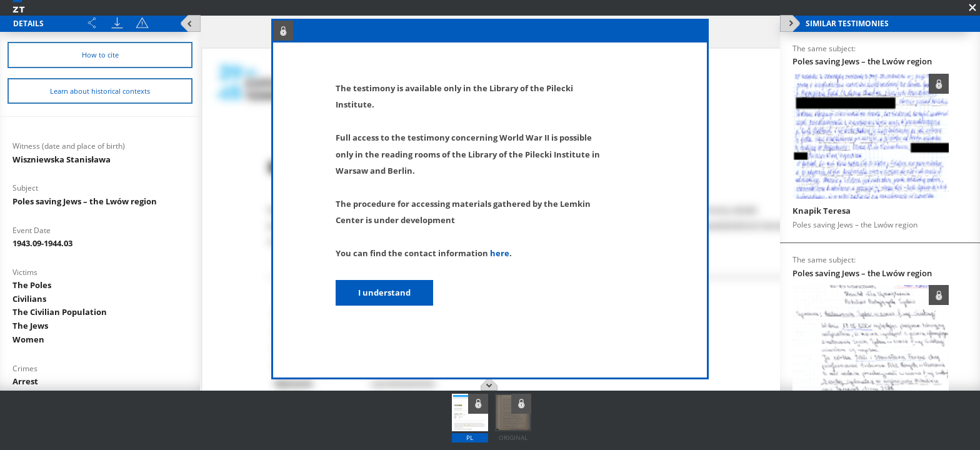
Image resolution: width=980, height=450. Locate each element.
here (500, 253)
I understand (384, 292)
